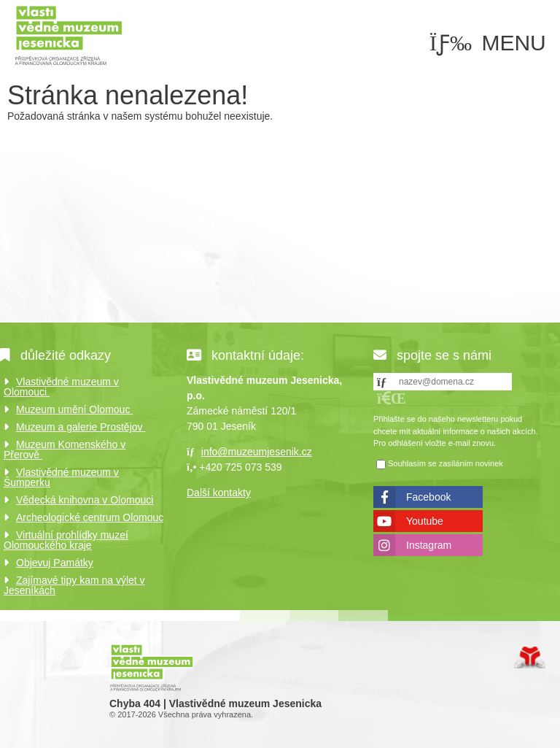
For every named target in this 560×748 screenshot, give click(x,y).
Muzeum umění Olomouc (74, 409)
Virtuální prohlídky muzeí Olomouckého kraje (66, 540)
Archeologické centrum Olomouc (90, 517)
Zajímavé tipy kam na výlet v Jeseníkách (74, 585)
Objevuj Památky (55, 563)
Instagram (429, 545)
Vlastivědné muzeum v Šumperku (61, 477)
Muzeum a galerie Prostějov (81, 427)
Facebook (428, 497)
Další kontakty (219, 493)
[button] (392, 398)
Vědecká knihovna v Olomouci (85, 500)
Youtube (425, 521)
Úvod (69, 35)
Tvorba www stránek (530, 658)
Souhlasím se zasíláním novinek (446, 463)
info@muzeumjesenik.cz (257, 452)
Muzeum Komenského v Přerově (65, 450)
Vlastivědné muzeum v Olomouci (61, 387)
